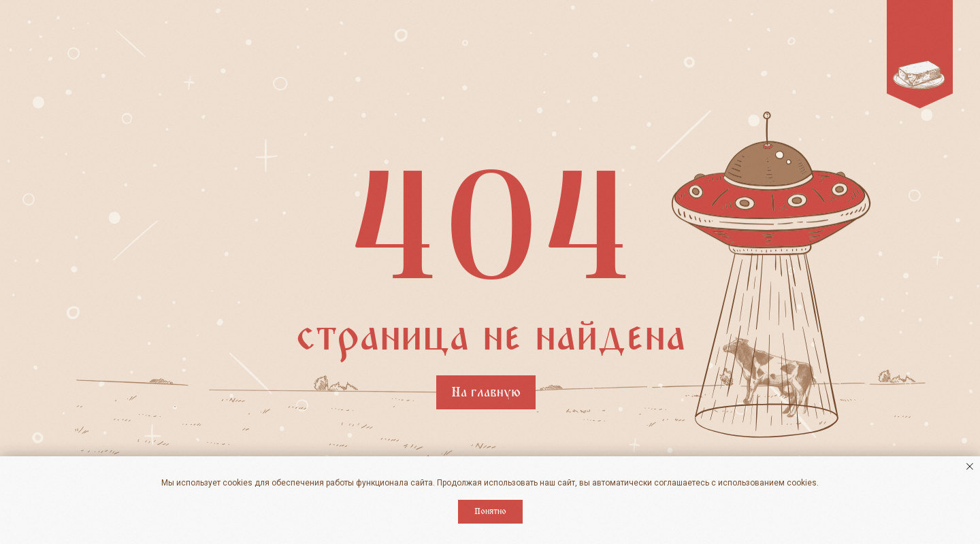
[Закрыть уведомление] (970, 466)
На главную (486, 392)
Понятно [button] (490, 512)
